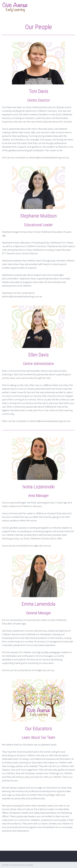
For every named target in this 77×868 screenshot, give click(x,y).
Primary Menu (72, 7)
